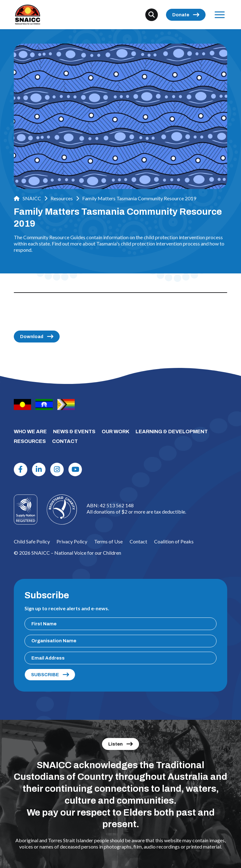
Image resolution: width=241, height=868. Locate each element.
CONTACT (65, 441)
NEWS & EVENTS (74, 431)
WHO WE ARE (30, 431)
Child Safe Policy (32, 541)
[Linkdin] (39, 470)
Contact (138, 541)
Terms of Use (108, 541)
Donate (181, 15)
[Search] (152, 15)
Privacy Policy (72, 541)
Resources (62, 198)
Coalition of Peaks (174, 541)
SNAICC (27, 198)
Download (32, 337)
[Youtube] (75, 470)
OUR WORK (115, 431)
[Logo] (62, 509)
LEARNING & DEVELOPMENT (172, 431)
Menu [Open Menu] (218, 15)
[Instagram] (57, 470)
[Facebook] (21, 470)
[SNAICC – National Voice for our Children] (28, 15)
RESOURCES (30, 441)
